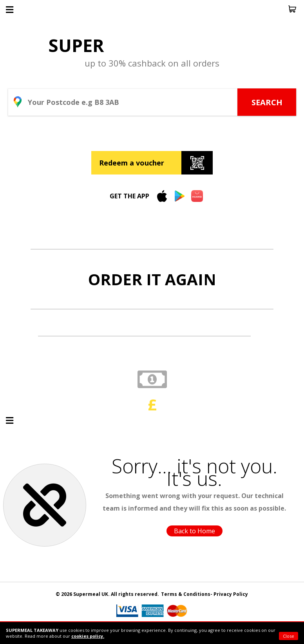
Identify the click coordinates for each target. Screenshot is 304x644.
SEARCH (267, 102)
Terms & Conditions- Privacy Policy (204, 594)
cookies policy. (88, 636)
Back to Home (195, 531)
